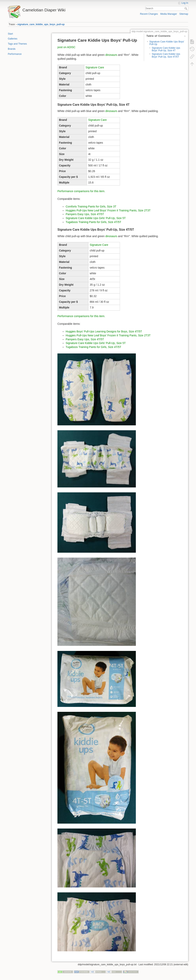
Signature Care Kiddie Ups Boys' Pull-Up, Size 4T (166, 49)
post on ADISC (66, 47)
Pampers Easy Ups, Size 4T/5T (85, 214)
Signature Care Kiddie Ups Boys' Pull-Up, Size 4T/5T (166, 55)
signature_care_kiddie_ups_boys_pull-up (41, 24)
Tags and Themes (17, 44)
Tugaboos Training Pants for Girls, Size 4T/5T (93, 222)
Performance (15, 54)
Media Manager (169, 14)
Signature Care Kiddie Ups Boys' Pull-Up (167, 43)
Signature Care (95, 67)
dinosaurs (111, 55)
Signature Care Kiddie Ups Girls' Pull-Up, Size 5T (96, 218)
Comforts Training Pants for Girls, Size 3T (91, 206)
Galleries (13, 39)
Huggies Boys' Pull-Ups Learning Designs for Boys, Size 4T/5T (104, 331)
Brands (12, 49)
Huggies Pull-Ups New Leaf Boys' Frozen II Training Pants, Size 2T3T (108, 210)
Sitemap (184, 14)
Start (10, 34)
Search (186, 8)
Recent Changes (149, 14)
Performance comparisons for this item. (81, 191)
